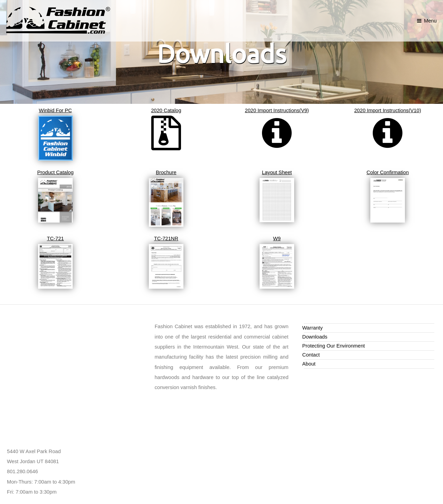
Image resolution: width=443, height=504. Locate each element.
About (309, 364)
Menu (430, 21)
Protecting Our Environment (333, 346)
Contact (311, 355)
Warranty (312, 328)
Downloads (315, 337)
